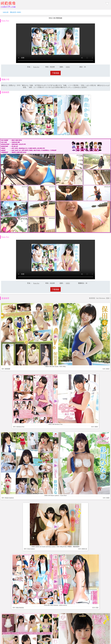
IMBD (19, 12)
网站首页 (13, 12)
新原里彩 (92, 167)
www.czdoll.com (72, 366)
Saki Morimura (101, 167)
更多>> (109, 167)
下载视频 (55, 73)
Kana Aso (36, 67)
